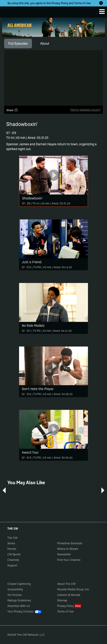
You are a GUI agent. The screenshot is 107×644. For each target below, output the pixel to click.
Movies (12, 549)
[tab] (18, 44)
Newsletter (64, 554)
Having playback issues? (85, 110)
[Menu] (102, 12)
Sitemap (62, 600)
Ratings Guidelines (19, 600)
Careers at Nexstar (69, 595)
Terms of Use (82, 3)
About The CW (66, 584)
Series (11, 543)
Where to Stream (68, 549)
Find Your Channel (69, 560)
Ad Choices (15, 595)
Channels (13, 560)
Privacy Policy (60, 3)
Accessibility (15, 589)
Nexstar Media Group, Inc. (73, 589)
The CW (8, 11)
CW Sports (14, 554)
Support (12, 565)
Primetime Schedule (70, 543)
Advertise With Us (19, 606)
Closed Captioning (19, 584)
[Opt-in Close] (101, 3)
